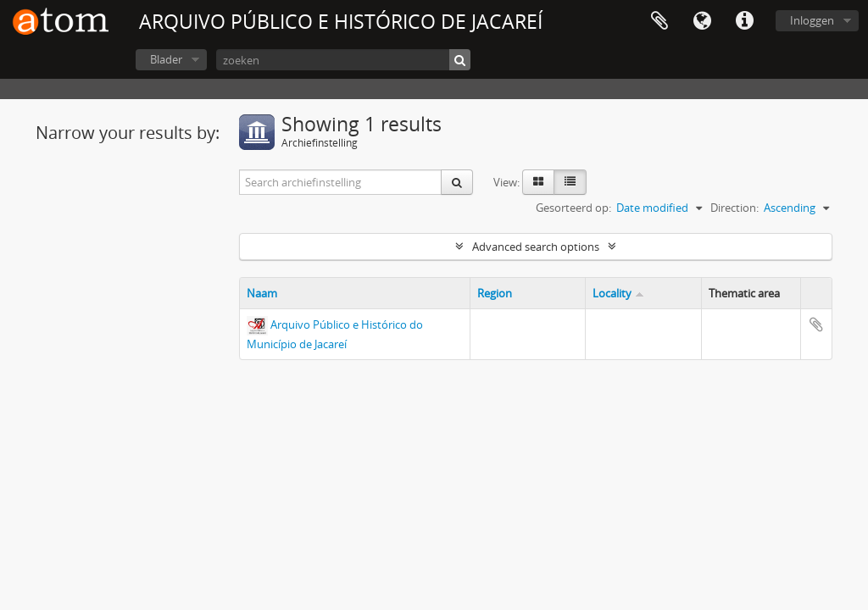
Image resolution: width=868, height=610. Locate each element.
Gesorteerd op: (573, 208)
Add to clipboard (816, 324)
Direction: (734, 208)
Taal (702, 21)
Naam (262, 293)
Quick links (744, 21)
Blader (166, 59)
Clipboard (659, 21)
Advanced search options (536, 247)
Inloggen (812, 20)
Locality (612, 293)
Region (495, 293)
